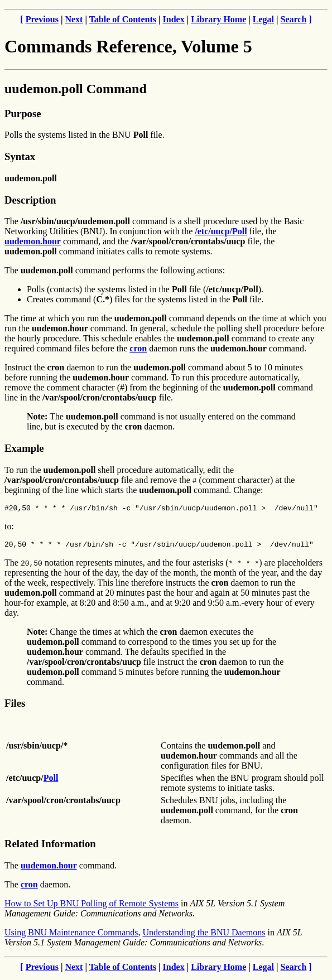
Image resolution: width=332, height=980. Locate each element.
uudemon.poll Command (76, 89)
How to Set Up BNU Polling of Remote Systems (92, 907)
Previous (42, 19)
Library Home (218, 19)
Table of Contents (123, 19)
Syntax (20, 156)
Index (174, 19)
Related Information (50, 847)
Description (30, 200)
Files (15, 706)
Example (24, 448)
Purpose (23, 114)
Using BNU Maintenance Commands (71, 936)
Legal (263, 19)
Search (294, 19)
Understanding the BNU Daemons (204, 936)
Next (74, 19)
